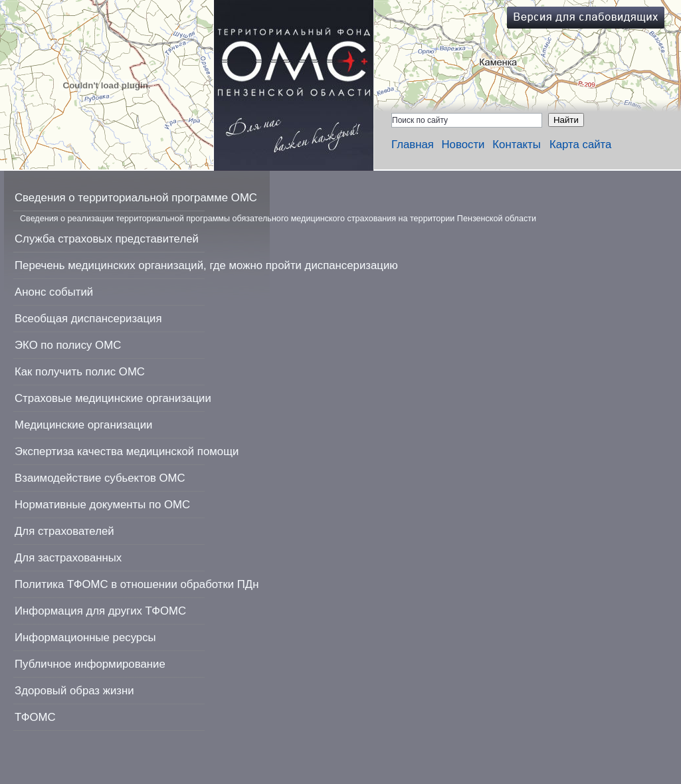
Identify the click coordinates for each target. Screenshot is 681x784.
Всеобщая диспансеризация (88, 319)
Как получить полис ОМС (80, 372)
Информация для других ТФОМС (100, 611)
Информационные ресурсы (85, 637)
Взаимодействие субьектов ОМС (100, 478)
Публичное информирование (90, 664)
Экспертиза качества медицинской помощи (127, 451)
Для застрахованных (68, 558)
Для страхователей (64, 531)
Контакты (516, 145)
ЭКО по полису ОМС (68, 345)
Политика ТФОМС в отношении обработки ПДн (137, 584)
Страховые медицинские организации (113, 398)
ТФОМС (35, 717)
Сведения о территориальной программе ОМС (136, 198)
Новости (463, 145)
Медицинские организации (83, 425)
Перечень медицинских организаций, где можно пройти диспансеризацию (206, 265)
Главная (413, 145)
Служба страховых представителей (107, 239)
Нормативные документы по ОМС (102, 505)
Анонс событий (54, 292)
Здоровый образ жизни (74, 691)
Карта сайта (581, 145)
